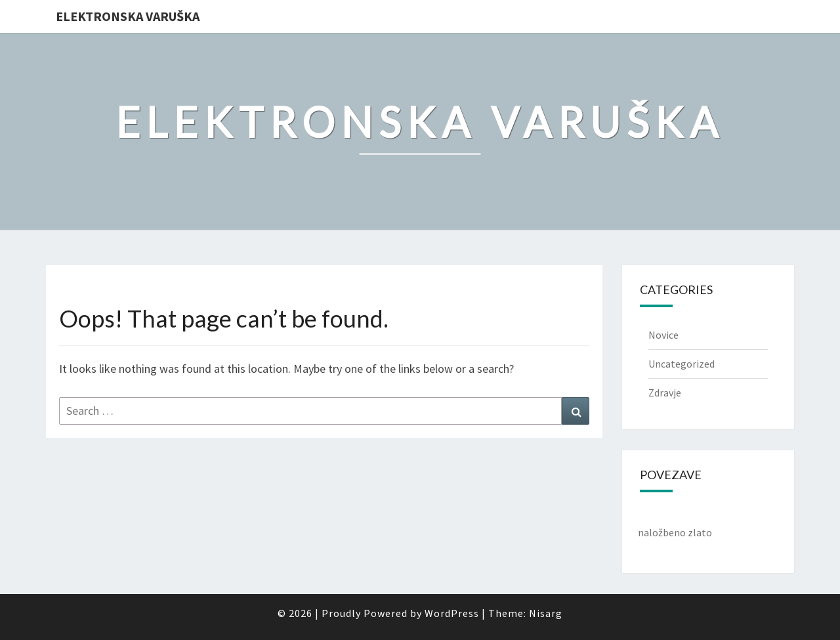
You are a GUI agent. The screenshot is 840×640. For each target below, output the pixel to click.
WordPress (452, 613)
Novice (663, 335)
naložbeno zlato (675, 532)
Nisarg (546, 613)
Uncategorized (682, 364)
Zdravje (665, 393)
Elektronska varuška (128, 16)
